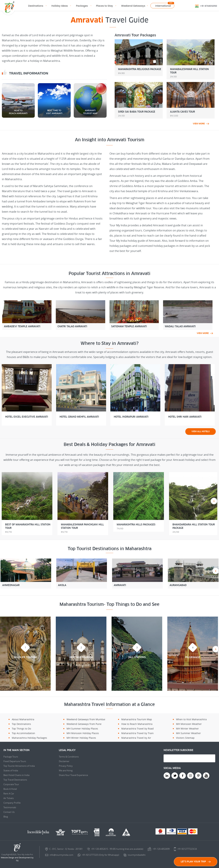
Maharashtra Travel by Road (137, 729)
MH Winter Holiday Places (81, 738)
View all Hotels (201, 431)
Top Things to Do (21, 729)
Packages (82, 6)
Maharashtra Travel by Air (136, 738)
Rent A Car (9, 794)
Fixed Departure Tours (15, 761)
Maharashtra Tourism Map (137, 719)
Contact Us (9, 812)
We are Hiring (66, 770)
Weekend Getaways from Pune (84, 724)
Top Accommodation (23, 733)
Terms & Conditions (69, 757)
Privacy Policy (66, 766)
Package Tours (11, 757)
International (163, 6)
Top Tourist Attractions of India (19, 766)
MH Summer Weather (188, 733)
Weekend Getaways (133, 6)
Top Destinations (21, 724)
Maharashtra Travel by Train (137, 733)
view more (201, 124)
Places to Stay (104, 6)
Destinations (36, 6)
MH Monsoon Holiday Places (83, 733)
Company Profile (12, 803)
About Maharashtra (23, 719)
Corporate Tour (11, 784)
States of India (11, 770)
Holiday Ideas (60, 6)
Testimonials (10, 807)
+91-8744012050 (208, 6)
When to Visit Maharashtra (191, 719)
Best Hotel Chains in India (16, 775)
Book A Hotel (10, 789)
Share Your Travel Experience (73, 775)
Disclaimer (64, 761)
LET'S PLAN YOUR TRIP (196, 862)
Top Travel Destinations (15, 780)
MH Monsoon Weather (189, 724)
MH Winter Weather (187, 729)
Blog (6, 817)
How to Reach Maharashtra (137, 724)
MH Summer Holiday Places (82, 729)
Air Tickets (9, 798)
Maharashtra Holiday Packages (29, 738)
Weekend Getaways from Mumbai (86, 719)
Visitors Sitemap (185, 738)
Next (214, 501)
